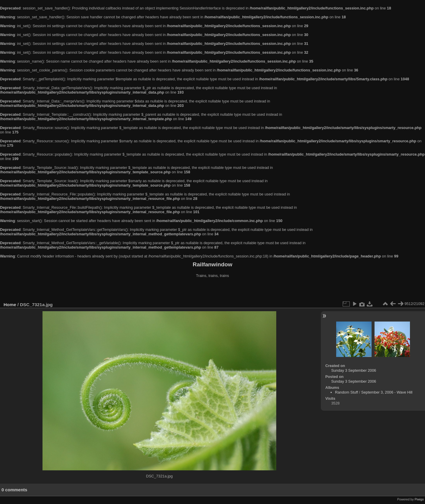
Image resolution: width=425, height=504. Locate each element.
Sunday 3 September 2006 (354, 370)
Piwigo (419, 499)
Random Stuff (346, 392)
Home (10, 305)
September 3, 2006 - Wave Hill (387, 392)
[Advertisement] (212, 291)
